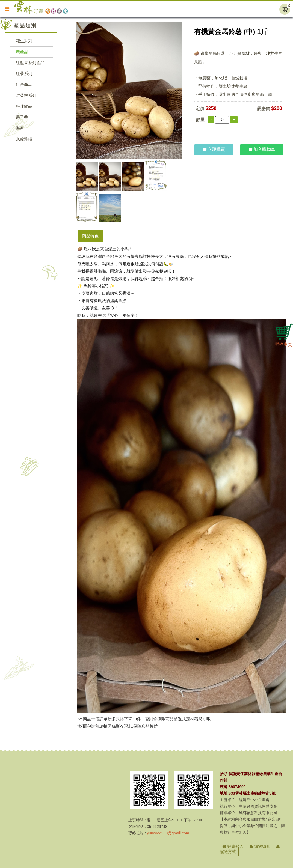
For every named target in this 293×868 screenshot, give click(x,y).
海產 (20, 128)
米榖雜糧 (24, 139)
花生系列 (24, 41)
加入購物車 (262, 149)
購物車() (284, 342)
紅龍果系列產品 (30, 63)
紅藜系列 (24, 74)
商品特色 (90, 236)
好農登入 (233, 846)
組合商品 (24, 84)
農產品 (22, 52)
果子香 (22, 117)
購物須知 (260, 846)
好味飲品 (24, 106)
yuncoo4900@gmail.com (168, 833)
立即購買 (214, 149)
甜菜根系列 (26, 95)
